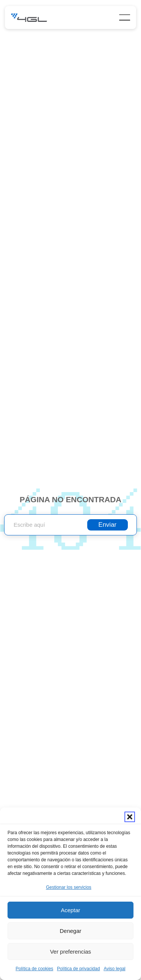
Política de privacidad (79, 969)
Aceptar (71, 910)
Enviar (108, 525)
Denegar (71, 931)
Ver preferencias (70, 952)
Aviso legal (115, 969)
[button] (130, 817)
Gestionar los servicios (69, 887)
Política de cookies (35, 969)
